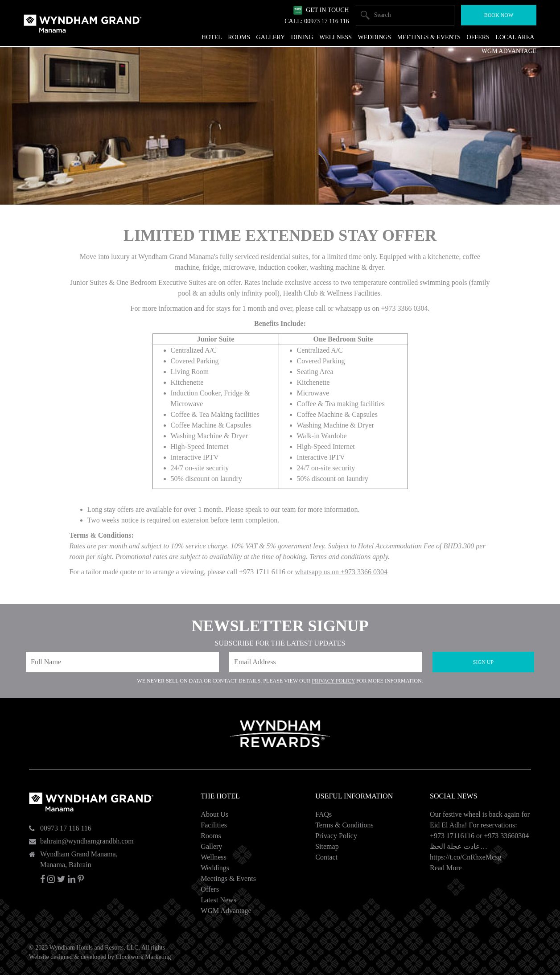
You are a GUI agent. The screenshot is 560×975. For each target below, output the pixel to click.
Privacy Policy (333, 681)
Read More (446, 868)
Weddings (215, 868)
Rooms (211, 836)
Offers (210, 889)
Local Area (515, 37)
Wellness (213, 857)
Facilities (214, 825)
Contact (326, 857)
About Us (214, 814)
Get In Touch (327, 10)
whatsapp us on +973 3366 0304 (341, 572)
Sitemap (327, 846)
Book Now (499, 15)
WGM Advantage (226, 911)
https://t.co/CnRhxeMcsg (465, 857)
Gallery (211, 846)
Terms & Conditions (344, 825)
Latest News (218, 900)
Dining (302, 37)
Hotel (212, 37)
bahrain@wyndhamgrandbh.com (87, 841)
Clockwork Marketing (143, 957)
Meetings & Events (228, 878)
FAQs (323, 814)
